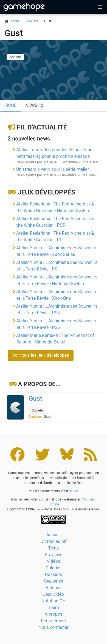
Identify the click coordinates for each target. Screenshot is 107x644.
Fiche (10, 105)
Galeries (54, 568)
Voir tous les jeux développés (41, 355)
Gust (14, 33)
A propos (54, 614)
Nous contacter (53, 627)
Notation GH (54, 601)
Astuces (54, 588)
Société (33, 21)
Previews (54, 555)
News (35, 105)
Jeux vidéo (54, 594)
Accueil (54, 535)
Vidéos (54, 561)
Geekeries (54, 581)
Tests (53, 548)
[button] (100, 7)
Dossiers (54, 574)
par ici (73, 491)
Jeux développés (46, 192)
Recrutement (53, 621)
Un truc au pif (54, 541)
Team (54, 608)
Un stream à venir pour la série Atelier (53, 169)
